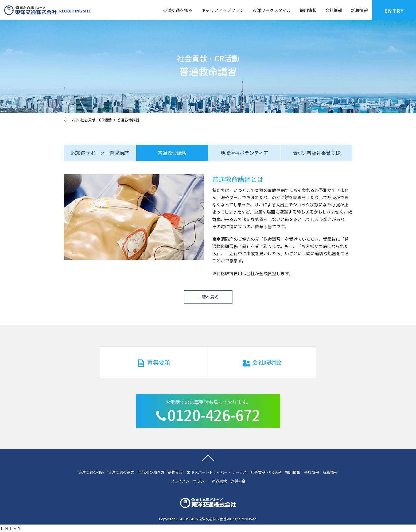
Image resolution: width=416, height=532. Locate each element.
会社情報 (334, 10)
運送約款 (219, 481)
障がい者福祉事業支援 (316, 153)
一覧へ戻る (208, 297)
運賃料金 (238, 481)
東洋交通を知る (178, 10)
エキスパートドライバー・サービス (217, 472)
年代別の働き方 (151, 472)
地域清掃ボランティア (244, 153)
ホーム (69, 120)
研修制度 (176, 472)
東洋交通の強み (91, 472)
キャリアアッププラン (223, 10)
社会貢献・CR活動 (96, 120)
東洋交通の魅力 (121, 472)
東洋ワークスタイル (272, 10)
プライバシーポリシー (189, 481)
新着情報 (359, 10)
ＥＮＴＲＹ (11, 528)
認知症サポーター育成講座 (100, 153)
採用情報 (308, 10)
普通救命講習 (172, 153)
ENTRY (394, 11)
